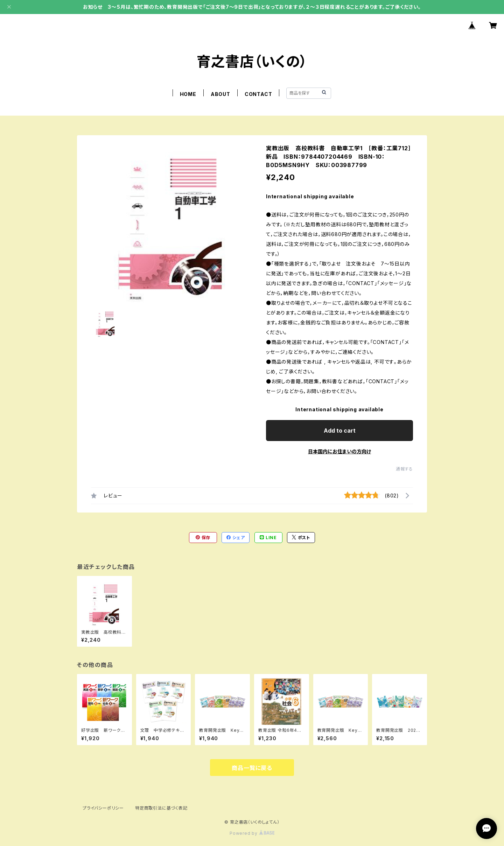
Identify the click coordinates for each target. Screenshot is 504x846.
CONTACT (258, 94)
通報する (404, 469)
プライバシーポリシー (103, 808)
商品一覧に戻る (252, 768)
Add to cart (340, 431)
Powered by (252, 833)
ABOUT (220, 94)
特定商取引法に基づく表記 (161, 808)
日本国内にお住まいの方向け (339, 451)
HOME (188, 94)
